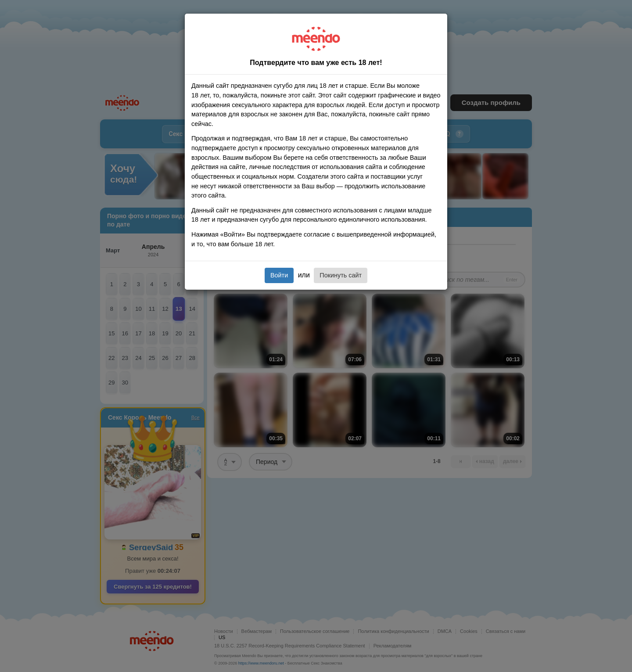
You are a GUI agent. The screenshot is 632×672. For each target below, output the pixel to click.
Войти (279, 275)
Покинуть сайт (341, 275)
